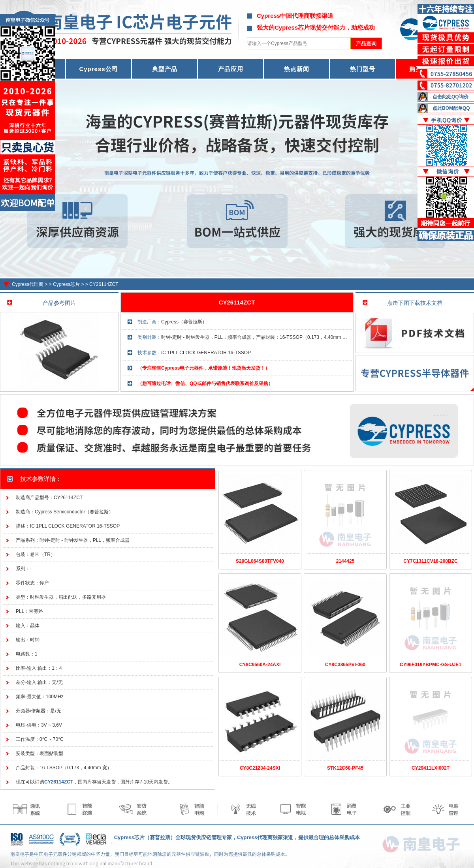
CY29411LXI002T (431, 768)
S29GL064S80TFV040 (260, 561)
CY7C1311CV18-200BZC (430, 561)
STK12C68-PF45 (345, 768)
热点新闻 (297, 69)
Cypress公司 (98, 69)
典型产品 (165, 69)
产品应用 (231, 69)
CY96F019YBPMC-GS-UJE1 (431, 665)
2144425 (345, 561)
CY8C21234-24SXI (260, 768)
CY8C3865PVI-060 (345, 665)
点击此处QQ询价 (450, 97)
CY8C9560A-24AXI (260, 665)
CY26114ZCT (104, 284)
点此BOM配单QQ (451, 108)
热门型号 (363, 69)
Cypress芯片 (66, 284)
